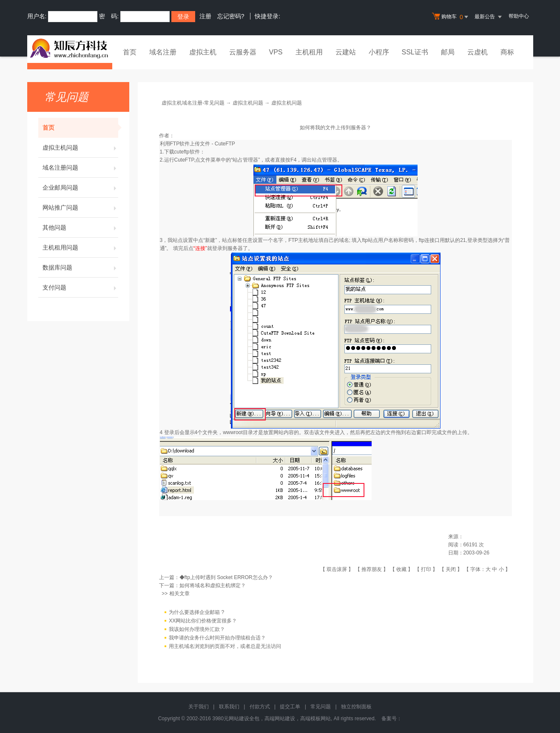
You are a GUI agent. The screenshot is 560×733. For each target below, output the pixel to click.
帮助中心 (519, 16)
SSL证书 (415, 52)
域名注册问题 (80, 168)
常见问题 (321, 707)
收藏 (401, 569)
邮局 (448, 52)
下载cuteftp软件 (182, 152)
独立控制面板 (356, 707)
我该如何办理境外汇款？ (197, 629)
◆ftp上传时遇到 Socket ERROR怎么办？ (226, 577)
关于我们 (199, 707)
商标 (507, 52)
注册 (205, 16)
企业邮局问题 (80, 188)
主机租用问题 (80, 247)
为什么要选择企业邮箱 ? (196, 612)
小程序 (379, 52)
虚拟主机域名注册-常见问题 (193, 103)
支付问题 (80, 287)
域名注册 (163, 52)
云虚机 (478, 52)
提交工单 (290, 707)
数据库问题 (80, 267)
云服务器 (243, 52)
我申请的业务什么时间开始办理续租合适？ (217, 638)
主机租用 (309, 52)
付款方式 (260, 707)
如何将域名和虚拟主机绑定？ (213, 585)
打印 (426, 569)
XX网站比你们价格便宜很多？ (203, 621)
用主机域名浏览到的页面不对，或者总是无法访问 (225, 646)
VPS (276, 52)
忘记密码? (231, 16)
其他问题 (80, 227)
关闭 (451, 569)
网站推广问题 (80, 207)
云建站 (346, 52)
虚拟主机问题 (80, 148)
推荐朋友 (372, 569)
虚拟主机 (203, 52)
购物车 (451, 17)
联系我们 (229, 707)
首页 (130, 52)
